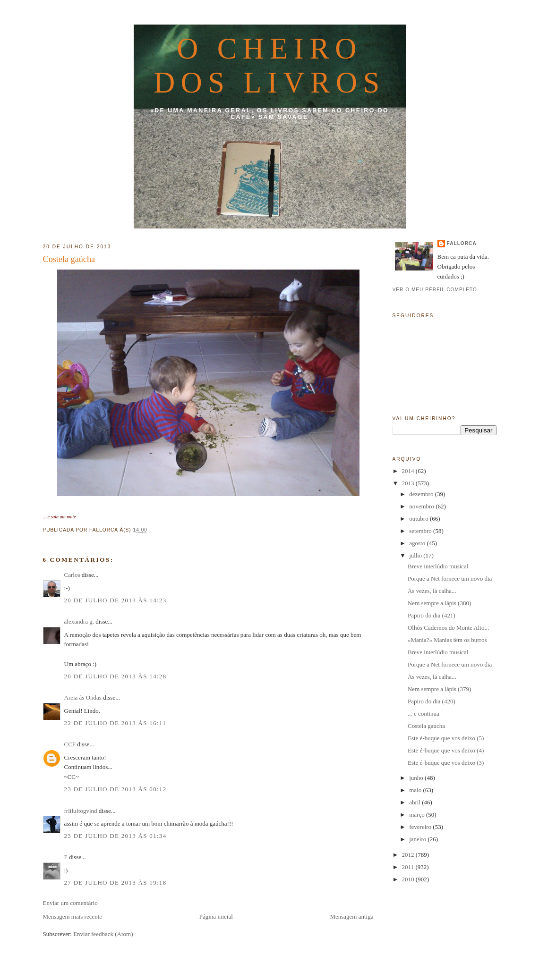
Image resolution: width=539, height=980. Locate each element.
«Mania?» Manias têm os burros (447, 640)
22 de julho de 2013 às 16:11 (115, 723)
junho (417, 778)
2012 (409, 855)
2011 (409, 867)
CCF (70, 744)
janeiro (418, 839)
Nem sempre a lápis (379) (439, 689)
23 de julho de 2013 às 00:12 (115, 789)
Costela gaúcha (69, 259)
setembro (421, 531)
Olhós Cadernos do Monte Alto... (448, 628)
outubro (419, 519)
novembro (422, 506)
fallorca (462, 243)
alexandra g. (79, 621)
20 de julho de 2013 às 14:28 (115, 676)
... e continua (423, 714)
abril (415, 802)
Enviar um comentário (70, 903)
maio (416, 790)
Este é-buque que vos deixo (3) (446, 763)
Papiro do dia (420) (432, 701)
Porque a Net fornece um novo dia (450, 579)
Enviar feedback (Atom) (103, 934)
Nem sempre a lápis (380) (439, 603)
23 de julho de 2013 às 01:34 (115, 836)
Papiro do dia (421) (432, 615)
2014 (409, 471)
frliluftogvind (81, 811)
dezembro (422, 494)
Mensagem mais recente (73, 917)
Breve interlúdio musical (438, 566)
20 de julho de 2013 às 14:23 (115, 600)
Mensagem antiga (351, 917)
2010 (409, 879)
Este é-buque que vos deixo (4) (446, 750)
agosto (418, 543)
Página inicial (216, 917)
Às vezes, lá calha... (432, 591)
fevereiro (421, 827)
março (418, 815)
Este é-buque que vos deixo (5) (446, 738)
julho (416, 555)
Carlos (72, 575)
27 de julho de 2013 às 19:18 (115, 883)
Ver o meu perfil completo (435, 290)
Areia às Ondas (83, 697)
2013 (409, 483)
